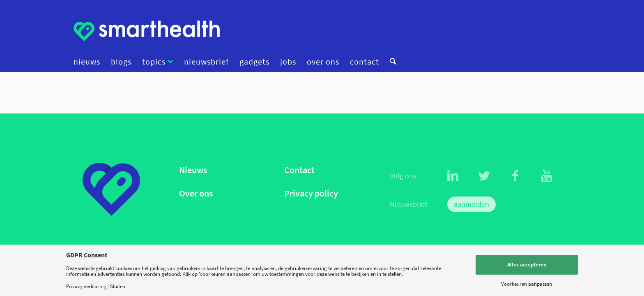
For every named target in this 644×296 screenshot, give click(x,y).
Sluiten (118, 286)
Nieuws (193, 170)
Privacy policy (311, 193)
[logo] (147, 31)
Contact (299, 170)
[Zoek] (390, 62)
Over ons (196, 193)
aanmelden (471, 204)
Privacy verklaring (86, 286)
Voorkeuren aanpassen (527, 284)
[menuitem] (90, 62)
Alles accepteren (527, 265)
